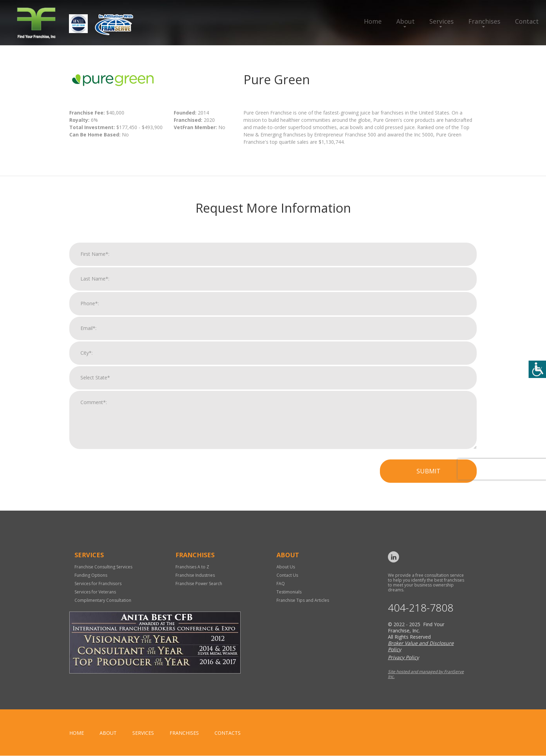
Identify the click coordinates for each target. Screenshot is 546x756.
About (405, 21)
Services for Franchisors (98, 584)
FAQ (281, 584)
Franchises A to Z (192, 567)
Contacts (228, 733)
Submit (428, 475)
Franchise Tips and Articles (303, 600)
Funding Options (91, 575)
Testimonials (289, 592)
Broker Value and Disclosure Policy (421, 647)
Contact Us (287, 575)
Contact (527, 21)
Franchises (484, 21)
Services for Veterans (95, 592)
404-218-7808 (421, 608)
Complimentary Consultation (103, 600)
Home (373, 21)
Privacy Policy (403, 658)
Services (442, 21)
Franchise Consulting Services (103, 567)
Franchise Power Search (199, 584)
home (77, 733)
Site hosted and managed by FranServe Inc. (426, 674)
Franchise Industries (195, 575)
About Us (286, 567)
